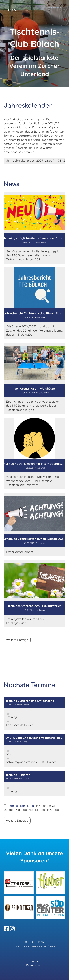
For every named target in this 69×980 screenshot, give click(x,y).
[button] (34, 714)
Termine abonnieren (20, 806)
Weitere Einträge (17, 640)
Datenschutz (35, 965)
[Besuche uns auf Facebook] (6, 929)
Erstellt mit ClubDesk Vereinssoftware (34, 946)
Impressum (35, 961)
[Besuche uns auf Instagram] (12, 929)
